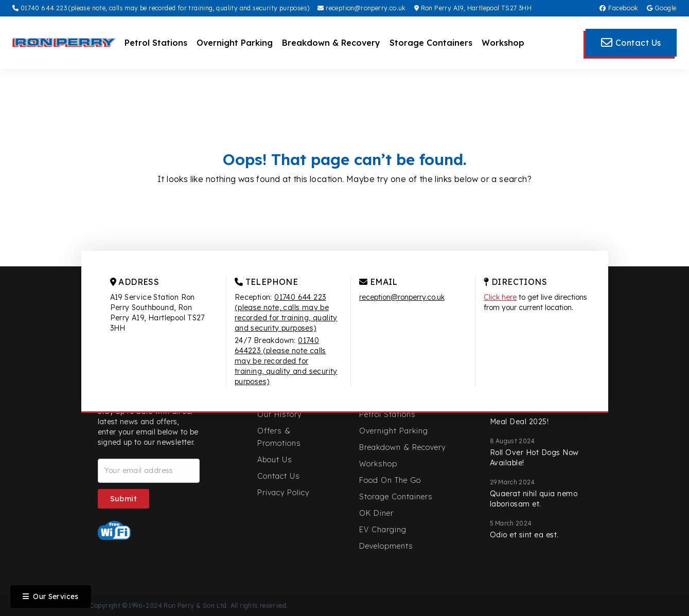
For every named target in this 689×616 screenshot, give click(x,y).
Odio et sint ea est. (524, 535)
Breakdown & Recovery (331, 43)
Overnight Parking (235, 43)
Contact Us (279, 476)
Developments (386, 546)
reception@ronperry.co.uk (361, 8)
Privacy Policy (283, 493)
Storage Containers (431, 43)
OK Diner (376, 513)
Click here (500, 297)
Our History (279, 414)
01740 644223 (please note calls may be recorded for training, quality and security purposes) (286, 361)
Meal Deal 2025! (519, 422)
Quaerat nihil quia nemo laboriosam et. (534, 499)
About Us (275, 460)
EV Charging (383, 530)
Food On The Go (390, 480)
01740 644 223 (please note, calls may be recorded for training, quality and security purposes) (161, 8)
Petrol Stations (156, 43)
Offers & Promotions (279, 437)
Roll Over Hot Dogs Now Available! (534, 458)
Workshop (503, 43)
